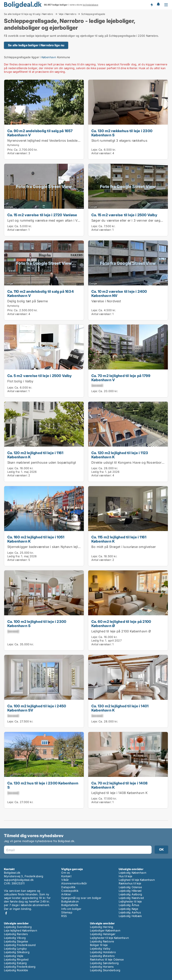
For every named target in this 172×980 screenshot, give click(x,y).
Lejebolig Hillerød (130, 891)
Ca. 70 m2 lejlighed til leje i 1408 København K (119, 785)
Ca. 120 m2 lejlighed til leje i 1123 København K (120, 455)
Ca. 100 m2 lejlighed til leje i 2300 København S (37, 624)
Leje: (95, 150)
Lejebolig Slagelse (16, 941)
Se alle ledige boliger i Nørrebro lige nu (36, 45)
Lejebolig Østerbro (102, 956)
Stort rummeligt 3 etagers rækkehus (119, 141)
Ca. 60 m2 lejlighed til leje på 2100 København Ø (121, 624)
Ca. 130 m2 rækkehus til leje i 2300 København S (122, 133)
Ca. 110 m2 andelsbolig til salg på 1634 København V (41, 293)
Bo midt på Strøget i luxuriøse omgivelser (124, 547)
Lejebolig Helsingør (103, 934)
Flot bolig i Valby (20, 381)
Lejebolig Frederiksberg (20, 967)
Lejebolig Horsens (102, 967)
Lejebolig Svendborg (18, 927)
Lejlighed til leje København (137, 880)
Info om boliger (71, 909)
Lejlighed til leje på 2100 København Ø (121, 631)
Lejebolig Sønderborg (104, 963)
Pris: (11, 150)
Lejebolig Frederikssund (20, 945)
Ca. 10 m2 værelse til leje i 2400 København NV (119, 293)
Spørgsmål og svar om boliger (81, 898)
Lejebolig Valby (100, 948)
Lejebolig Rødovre (102, 941)
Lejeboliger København (105, 930)
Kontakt (66, 876)
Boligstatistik (70, 905)
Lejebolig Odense (130, 887)
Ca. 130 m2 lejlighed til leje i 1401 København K (120, 708)
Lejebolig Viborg (15, 938)
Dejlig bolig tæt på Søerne (28, 301)
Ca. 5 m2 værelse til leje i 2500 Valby (40, 376)
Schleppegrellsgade (93, 14)
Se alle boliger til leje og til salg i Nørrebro (29, 14)
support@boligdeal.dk (19, 880)
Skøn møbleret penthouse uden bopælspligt (42, 462)
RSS (64, 916)
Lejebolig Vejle (14, 956)
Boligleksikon (70, 901)
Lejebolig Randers (16, 934)
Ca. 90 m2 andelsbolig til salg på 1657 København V (40, 133)
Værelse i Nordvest (106, 301)
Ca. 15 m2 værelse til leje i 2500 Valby (124, 215)
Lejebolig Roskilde (16, 970)
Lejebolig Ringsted (16, 959)
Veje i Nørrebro (67, 14)
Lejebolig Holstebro (103, 952)
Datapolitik (68, 887)
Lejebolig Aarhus (130, 912)
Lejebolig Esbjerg (15, 963)
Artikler (66, 894)
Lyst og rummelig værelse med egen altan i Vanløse (48, 220)
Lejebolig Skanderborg (105, 970)
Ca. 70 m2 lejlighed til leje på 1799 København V (121, 378)
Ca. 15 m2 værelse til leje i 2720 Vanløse (42, 215)
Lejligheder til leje (130, 901)
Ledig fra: (14, 472)
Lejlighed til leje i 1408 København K (119, 793)
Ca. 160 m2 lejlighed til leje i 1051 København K (36, 539)
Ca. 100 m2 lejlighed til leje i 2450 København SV (37, 708)
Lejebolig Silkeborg (17, 952)
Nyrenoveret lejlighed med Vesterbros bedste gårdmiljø (50, 141)
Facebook (6, 913)
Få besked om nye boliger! (152, 5)
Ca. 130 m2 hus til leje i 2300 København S (43, 785)
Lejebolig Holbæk (130, 916)
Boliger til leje (99, 945)
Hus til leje (125, 876)
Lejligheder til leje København (109, 938)
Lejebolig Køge (129, 909)
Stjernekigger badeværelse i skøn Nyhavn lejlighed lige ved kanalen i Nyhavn (68, 547)
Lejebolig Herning (102, 927)
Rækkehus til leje (130, 883)
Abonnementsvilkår (74, 883)
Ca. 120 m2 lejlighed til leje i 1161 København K (35, 455)
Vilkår (65, 880)
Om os (65, 873)
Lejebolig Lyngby (15, 948)
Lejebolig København (133, 873)
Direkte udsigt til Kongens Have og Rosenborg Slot (131, 462)
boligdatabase (90, 5)
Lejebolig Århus (129, 905)
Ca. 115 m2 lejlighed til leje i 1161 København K (119, 539)
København (49, 57)
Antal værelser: (17, 153)
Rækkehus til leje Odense (107, 959)
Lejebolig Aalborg (130, 894)
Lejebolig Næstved (131, 898)
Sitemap (67, 912)
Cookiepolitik (70, 891)
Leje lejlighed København (21, 930)
